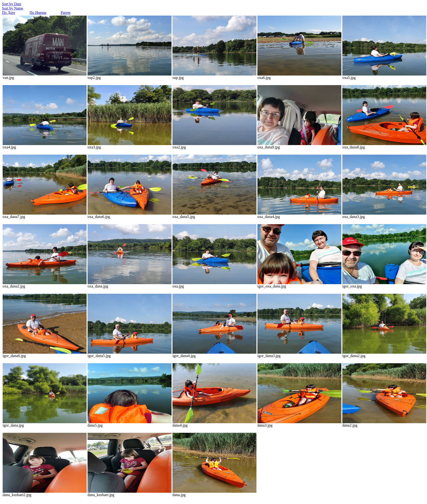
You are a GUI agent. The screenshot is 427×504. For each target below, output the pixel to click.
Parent (66, 13)
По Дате (9, 13)
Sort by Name (13, 8)
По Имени (38, 13)
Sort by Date (12, 4)
